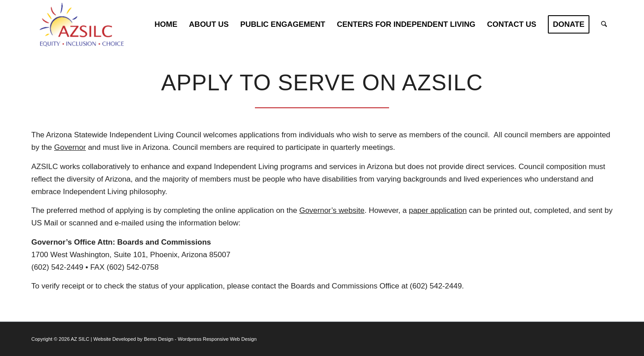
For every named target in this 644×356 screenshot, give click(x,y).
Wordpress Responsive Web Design (217, 339)
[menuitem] (166, 25)
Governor (70, 147)
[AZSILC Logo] (85, 25)
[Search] (604, 25)
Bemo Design (159, 339)
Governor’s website (332, 210)
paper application (438, 210)
